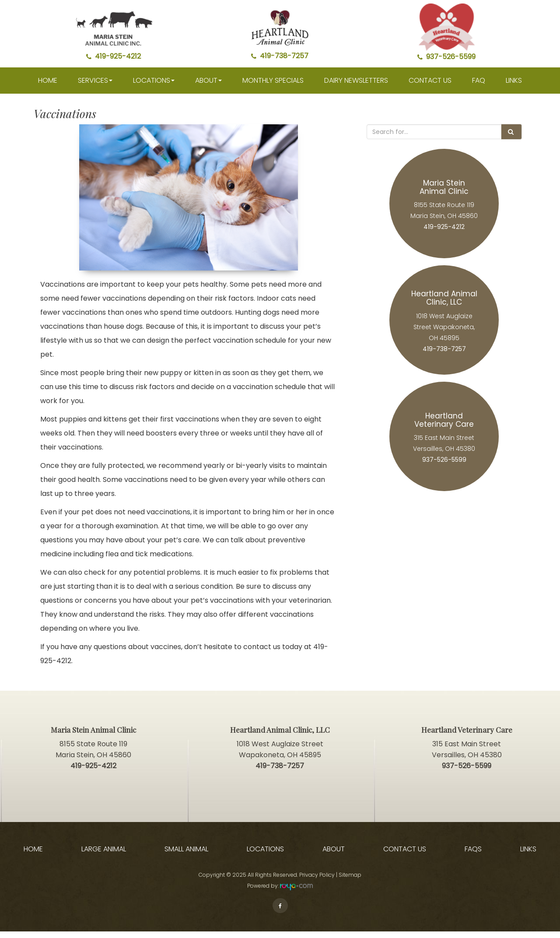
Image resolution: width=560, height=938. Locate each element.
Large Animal (104, 856)
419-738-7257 (280, 56)
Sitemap (350, 881)
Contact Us (430, 87)
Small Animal (186, 856)
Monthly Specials (273, 87)
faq (479, 87)
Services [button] (95, 87)
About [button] (208, 87)
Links (514, 87)
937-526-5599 (446, 57)
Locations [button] (154, 87)
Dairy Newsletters (356, 87)
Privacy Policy (317, 881)
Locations (265, 856)
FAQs (473, 856)
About (334, 856)
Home (48, 87)
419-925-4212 (114, 56)
